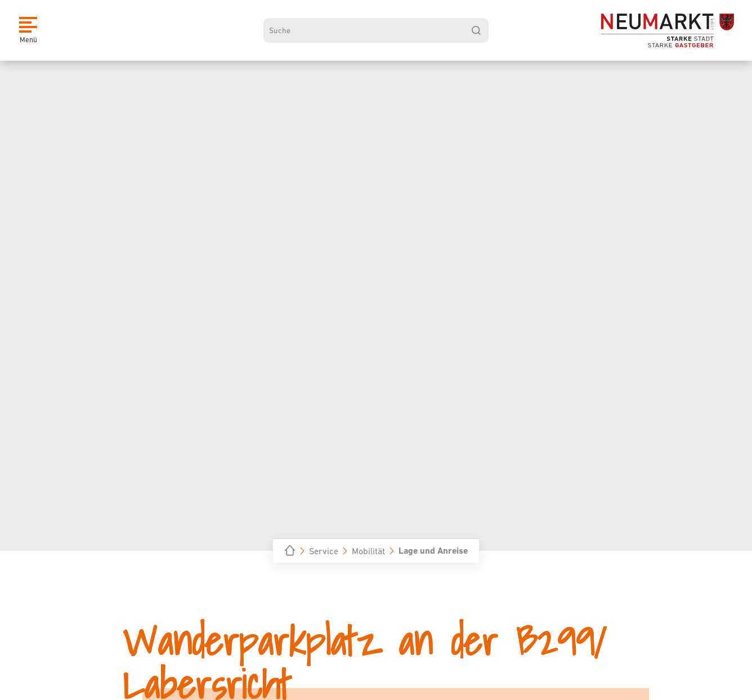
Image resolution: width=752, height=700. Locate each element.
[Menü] (28, 30)
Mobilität (368, 551)
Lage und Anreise (433, 551)
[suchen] (476, 30)
